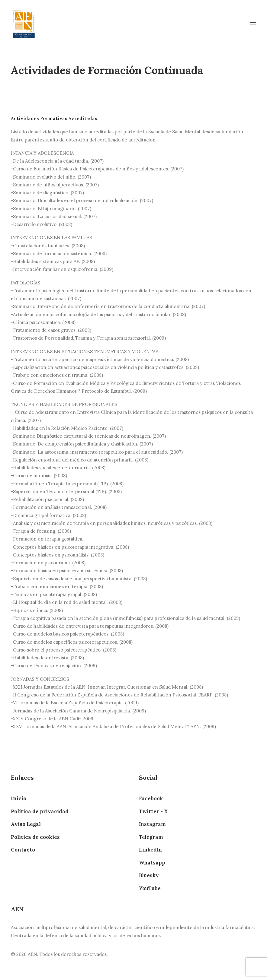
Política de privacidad (40, 811)
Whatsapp (152, 863)
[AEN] (24, 24)
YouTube (150, 888)
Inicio (19, 798)
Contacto (23, 850)
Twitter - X (153, 811)
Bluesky (149, 875)
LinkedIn (150, 850)
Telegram (151, 837)
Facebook (151, 798)
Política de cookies (35, 837)
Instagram (152, 824)
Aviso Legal (26, 824)
